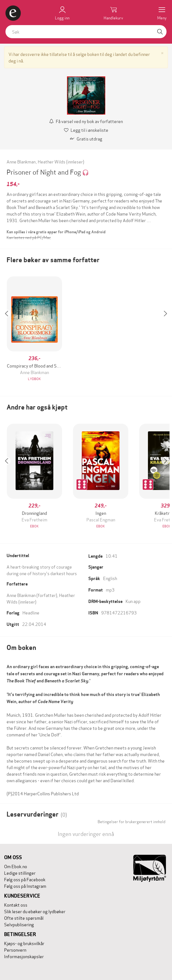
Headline (31, 612)
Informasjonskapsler (24, 956)
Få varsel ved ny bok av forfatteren (86, 121)
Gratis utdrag (86, 138)
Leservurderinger (37, 814)
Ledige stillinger (20, 873)
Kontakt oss (16, 905)
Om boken (21, 648)
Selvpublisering (19, 924)
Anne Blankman (21, 161)
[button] (9, 329)
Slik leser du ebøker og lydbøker (35, 911)
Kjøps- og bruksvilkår (24, 943)
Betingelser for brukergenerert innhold (132, 821)
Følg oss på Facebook (25, 879)
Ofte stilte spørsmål (24, 918)
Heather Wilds (52, 161)
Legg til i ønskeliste (86, 130)
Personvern (15, 950)
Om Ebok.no (16, 866)
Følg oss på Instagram (25, 886)
